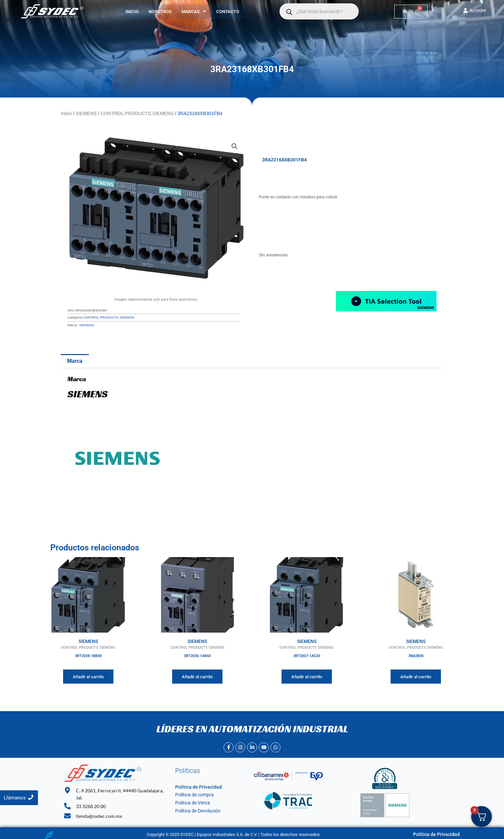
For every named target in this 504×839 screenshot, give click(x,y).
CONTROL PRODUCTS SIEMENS (137, 113)
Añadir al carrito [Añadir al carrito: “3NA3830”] (416, 675)
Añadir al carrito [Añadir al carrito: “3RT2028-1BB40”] (88, 675)
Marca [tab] (75, 360)
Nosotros (160, 12)
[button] (194, 12)
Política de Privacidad (196, 786)
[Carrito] (411, 12)
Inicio (132, 12)
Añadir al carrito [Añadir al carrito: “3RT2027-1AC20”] (307, 675)
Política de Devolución (196, 810)
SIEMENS (86, 113)
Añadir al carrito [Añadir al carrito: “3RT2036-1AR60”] (197, 675)
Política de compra (193, 794)
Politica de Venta (191, 802)
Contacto (228, 12)
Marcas (194, 12)
